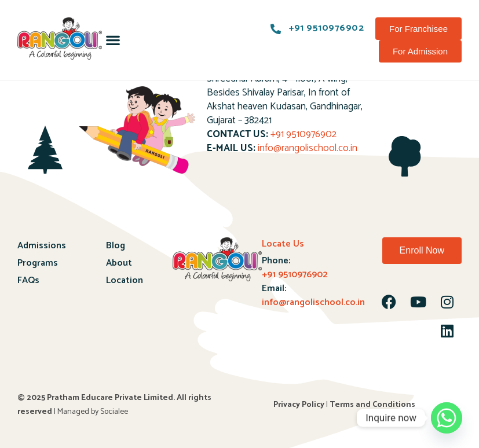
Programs (38, 263)
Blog (116, 246)
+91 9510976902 (304, 134)
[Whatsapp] (447, 418)
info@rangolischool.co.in (308, 148)
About (119, 263)
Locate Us (283, 244)
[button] (113, 40)
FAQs (28, 280)
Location (125, 280)
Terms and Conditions (372, 405)
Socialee (114, 412)
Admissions (42, 246)
